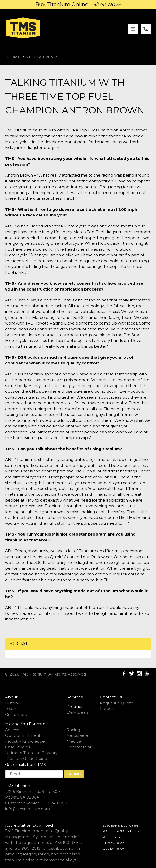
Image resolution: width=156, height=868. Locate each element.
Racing (73, 730)
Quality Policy (113, 849)
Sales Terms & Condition (120, 825)
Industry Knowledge (25, 741)
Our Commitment (23, 735)
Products (76, 707)
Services (75, 697)
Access (12, 730)
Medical (74, 741)
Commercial (79, 747)
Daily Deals (77, 712)
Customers (16, 714)
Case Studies (18, 747)
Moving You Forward (25, 724)
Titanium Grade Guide (26, 759)
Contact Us (111, 697)
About (11, 697)
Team (11, 709)
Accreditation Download (29, 825)
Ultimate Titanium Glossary (31, 753)
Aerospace (77, 735)
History (12, 703)
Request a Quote (117, 703)
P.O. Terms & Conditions (121, 831)
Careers (107, 709)
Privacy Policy (113, 843)
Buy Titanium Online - (78, 4)
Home (14, 57)
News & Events (42, 57)
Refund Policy (113, 837)
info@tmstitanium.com (28, 809)
